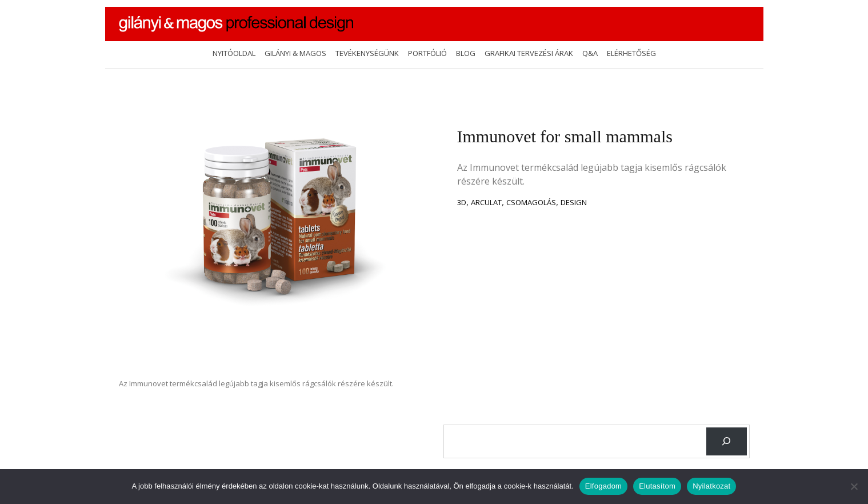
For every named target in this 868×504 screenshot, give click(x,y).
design (574, 202)
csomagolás (531, 202)
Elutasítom (657, 486)
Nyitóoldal (234, 53)
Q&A (590, 53)
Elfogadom (603, 486)
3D (462, 202)
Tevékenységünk (367, 53)
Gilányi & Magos (295, 53)
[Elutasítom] (854, 486)
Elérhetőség (631, 53)
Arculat (486, 202)
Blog (466, 53)
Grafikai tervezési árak (529, 53)
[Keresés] (727, 441)
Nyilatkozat (711, 486)
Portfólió (427, 53)
